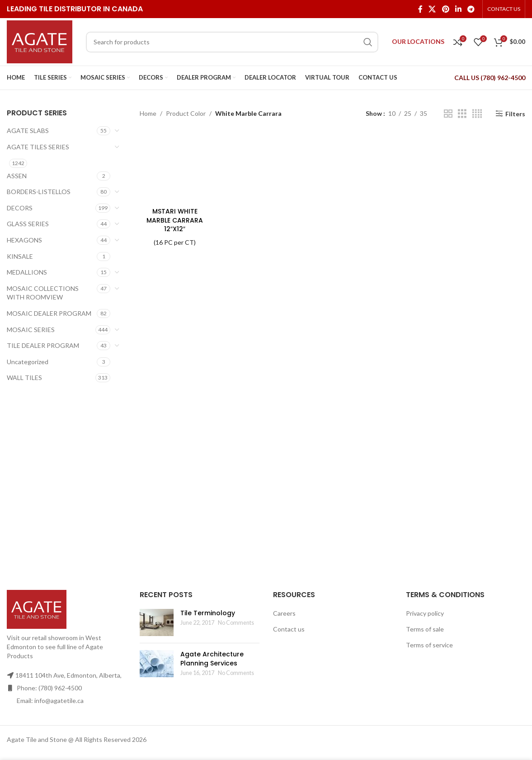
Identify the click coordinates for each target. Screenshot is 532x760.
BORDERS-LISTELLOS (39, 192)
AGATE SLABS (28, 131)
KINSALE (20, 256)
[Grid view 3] (462, 114)
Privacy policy (425, 613)
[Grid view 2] (448, 114)
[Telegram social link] (471, 9)
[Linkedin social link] (458, 9)
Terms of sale (425, 629)
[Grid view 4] (477, 114)
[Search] (232, 42)
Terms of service (429, 645)
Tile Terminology (208, 613)
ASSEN (17, 176)
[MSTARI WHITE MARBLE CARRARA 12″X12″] (175, 168)
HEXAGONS (24, 240)
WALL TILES (24, 378)
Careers (284, 613)
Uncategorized (28, 362)
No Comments (236, 623)
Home (148, 113)
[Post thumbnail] (157, 622)
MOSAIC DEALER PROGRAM (49, 313)
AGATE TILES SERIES (38, 147)
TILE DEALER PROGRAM (43, 345)
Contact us (289, 629)
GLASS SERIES (28, 224)
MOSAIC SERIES (31, 330)
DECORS (20, 208)
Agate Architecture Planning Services (212, 659)
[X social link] (432, 9)
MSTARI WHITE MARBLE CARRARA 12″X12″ (175, 220)
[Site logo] (40, 41)
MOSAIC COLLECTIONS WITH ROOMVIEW (43, 293)
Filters (515, 114)
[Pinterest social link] (445, 9)
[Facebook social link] (420, 9)
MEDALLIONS (27, 272)
